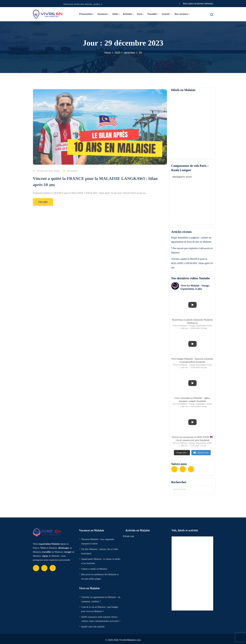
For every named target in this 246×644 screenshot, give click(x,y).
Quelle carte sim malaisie (93, 627)
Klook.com (129, 536)
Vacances (105, 14)
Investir (168, 14)
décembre (130, 53)
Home (108, 53)
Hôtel (118, 14)
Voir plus (43, 207)
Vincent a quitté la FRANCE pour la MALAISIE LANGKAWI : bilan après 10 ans (192, 263)
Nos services (184, 14)
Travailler (155, 14)
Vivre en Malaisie (48, 176)
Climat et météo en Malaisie (94, 569)
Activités (130, 14)
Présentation (88, 14)
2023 (118, 53)
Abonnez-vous (201, 453)
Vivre (142, 14)
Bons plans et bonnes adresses (198, 4)
